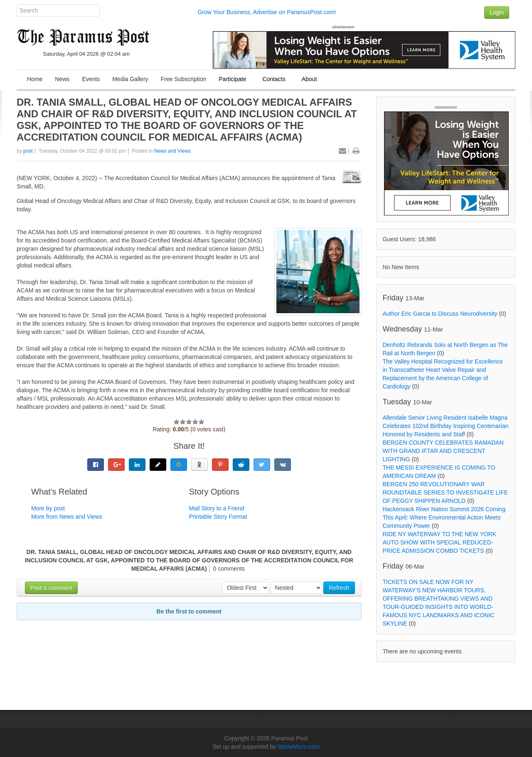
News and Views (172, 151)
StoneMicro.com (299, 747)
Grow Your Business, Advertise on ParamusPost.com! (267, 12)
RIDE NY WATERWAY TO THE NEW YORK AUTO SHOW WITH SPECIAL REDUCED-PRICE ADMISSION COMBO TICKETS (440, 542)
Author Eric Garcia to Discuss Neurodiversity (440, 314)
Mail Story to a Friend (217, 508)
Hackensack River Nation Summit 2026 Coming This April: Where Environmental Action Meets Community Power (444, 517)
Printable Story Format (218, 517)
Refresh (339, 588)
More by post (48, 508)
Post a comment (51, 588)
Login (497, 12)
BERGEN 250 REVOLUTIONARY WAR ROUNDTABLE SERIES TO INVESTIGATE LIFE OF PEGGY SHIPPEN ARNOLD (446, 492)
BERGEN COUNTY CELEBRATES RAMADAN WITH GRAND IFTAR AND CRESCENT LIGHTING (443, 451)
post (28, 151)
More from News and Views (67, 517)
